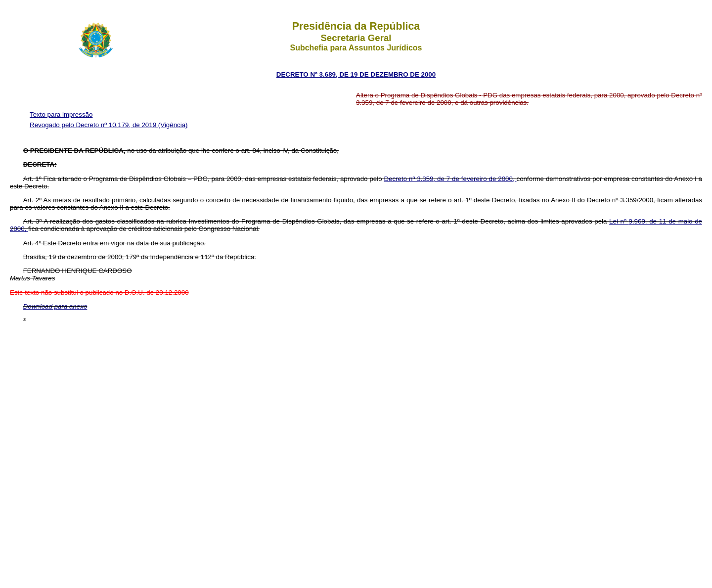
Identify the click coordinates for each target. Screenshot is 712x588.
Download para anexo (55, 306)
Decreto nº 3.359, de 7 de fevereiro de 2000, (450, 179)
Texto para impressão (61, 114)
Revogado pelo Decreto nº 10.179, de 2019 (94, 125)
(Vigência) (173, 125)
